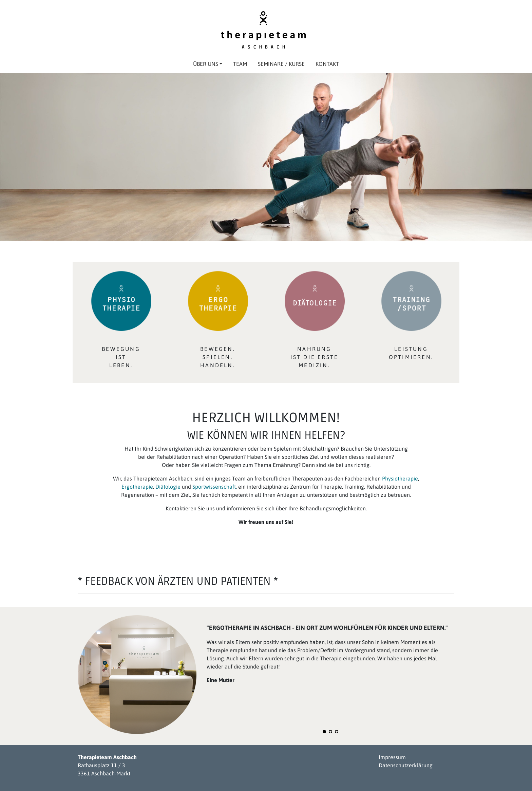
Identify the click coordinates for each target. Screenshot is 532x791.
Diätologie (169, 487)
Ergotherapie (137, 487)
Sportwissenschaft (214, 487)
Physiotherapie (400, 478)
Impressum (392, 757)
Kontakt (327, 64)
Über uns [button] (208, 64)
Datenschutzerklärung (406, 765)
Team (240, 64)
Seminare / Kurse (281, 64)
